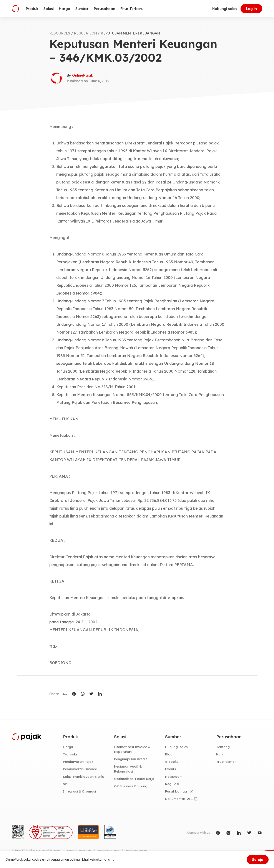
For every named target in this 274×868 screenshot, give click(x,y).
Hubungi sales (225, 9)
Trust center (226, 762)
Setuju (258, 860)
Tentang (223, 747)
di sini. (109, 860)
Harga (68, 747)
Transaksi (71, 755)
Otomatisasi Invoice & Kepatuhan (132, 749)
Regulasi (172, 785)
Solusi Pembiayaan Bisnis (84, 777)
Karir (220, 755)
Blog (169, 755)
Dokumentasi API (179, 800)
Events (171, 770)
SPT (66, 785)
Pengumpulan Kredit (131, 760)
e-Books (172, 762)
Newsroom (174, 777)
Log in (251, 9)
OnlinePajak (82, 75)
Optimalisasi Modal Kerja (135, 780)
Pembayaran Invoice (80, 770)
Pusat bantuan (177, 792)
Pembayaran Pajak (79, 762)
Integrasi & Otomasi (80, 792)
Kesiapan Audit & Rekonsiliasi (128, 769)
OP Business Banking (131, 787)
